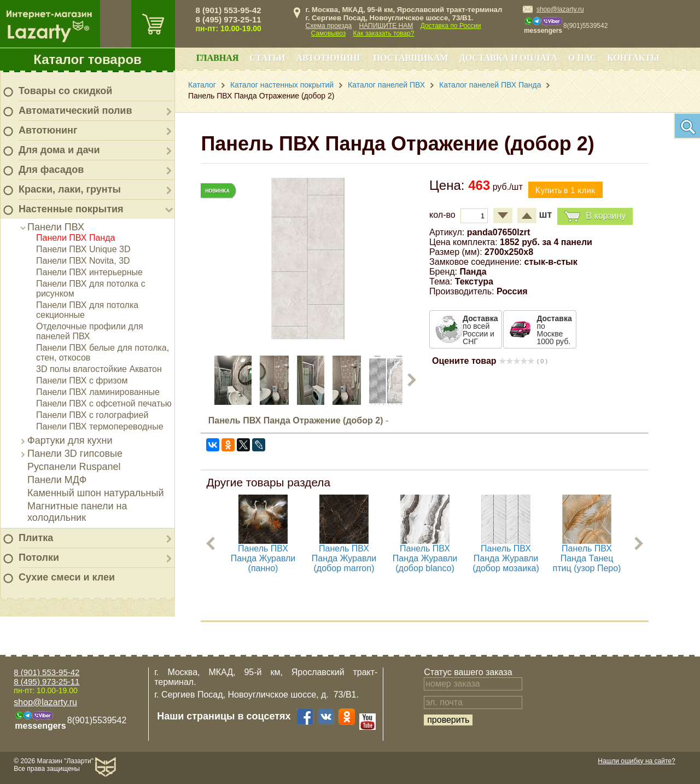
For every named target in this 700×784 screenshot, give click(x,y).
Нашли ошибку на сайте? (636, 761)
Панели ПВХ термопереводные (100, 426)
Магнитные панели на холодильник (77, 512)
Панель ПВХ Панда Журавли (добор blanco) (425, 558)
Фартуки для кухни (70, 440)
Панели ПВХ (56, 227)
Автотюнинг (48, 130)
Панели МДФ (57, 480)
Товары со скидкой (65, 91)
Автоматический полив (75, 111)
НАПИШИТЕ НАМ (386, 26)
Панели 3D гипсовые (75, 454)
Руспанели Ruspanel (74, 467)
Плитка (36, 538)
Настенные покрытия (71, 209)
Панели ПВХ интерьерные (89, 272)
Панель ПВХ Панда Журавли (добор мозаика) (506, 558)
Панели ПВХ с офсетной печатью (104, 403)
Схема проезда (329, 26)
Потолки (39, 557)
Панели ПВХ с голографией (92, 415)
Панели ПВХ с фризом (82, 381)
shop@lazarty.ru (560, 9)
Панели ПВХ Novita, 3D (83, 261)
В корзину (595, 216)
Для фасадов (51, 170)
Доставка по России (451, 26)
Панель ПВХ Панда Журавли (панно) (263, 558)
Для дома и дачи (59, 150)
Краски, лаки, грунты (70, 189)
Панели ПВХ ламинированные (98, 392)
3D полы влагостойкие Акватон (99, 369)
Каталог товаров (87, 59)
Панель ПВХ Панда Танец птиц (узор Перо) (587, 558)
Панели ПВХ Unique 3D (83, 249)
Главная (217, 58)
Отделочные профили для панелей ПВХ (90, 331)
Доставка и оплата (508, 58)
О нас (582, 58)
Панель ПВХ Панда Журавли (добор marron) (344, 558)
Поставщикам (411, 58)
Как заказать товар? (384, 33)
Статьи (267, 58)
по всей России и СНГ (480, 330)
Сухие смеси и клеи (67, 577)
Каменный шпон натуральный (96, 493)
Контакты (633, 58)
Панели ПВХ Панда (75, 238)
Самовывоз (329, 33)
